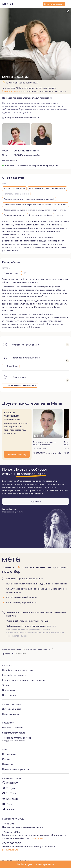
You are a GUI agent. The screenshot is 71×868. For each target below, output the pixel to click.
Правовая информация (16, 769)
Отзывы (7, 759)
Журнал (11, 809)
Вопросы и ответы (13, 727)
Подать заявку (11, 714)
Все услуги (8, 690)
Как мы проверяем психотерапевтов (23, 680)
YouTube (11, 793)
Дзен (9, 804)
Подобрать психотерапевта (18, 670)
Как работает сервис (14, 675)
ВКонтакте (12, 799)
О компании (9, 754)
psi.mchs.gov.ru (10, 850)
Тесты (5, 685)
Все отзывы (9, 695)
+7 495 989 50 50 (12, 843)
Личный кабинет (12, 709)
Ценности (8, 764)
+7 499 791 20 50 (11, 832)
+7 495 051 (8, 824)
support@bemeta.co (14, 733)
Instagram (12, 783)
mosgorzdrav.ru (38, 838)
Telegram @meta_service (17, 738)
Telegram (12, 788)
